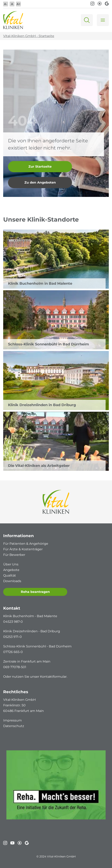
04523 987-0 (13, 622)
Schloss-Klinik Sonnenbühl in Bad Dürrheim (48, 344)
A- (6, 4)
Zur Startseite (40, 167)
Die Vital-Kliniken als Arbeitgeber (39, 466)
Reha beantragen (35, 592)
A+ (18, 4)
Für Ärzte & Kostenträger (23, 549)
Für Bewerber (14, 555)
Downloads (12, 581)
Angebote (11, 570)
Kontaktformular (53, 677)
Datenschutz (14, 726)
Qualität (10, 575)
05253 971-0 (12, 637)
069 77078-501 (15, 667)
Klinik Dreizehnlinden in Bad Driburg (42, 405)
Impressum (12, 720)
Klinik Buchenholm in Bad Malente (40, 283)
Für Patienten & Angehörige (26, 544)
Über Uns (11, 564)
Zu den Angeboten (40, 182)
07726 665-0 (13, 652)
